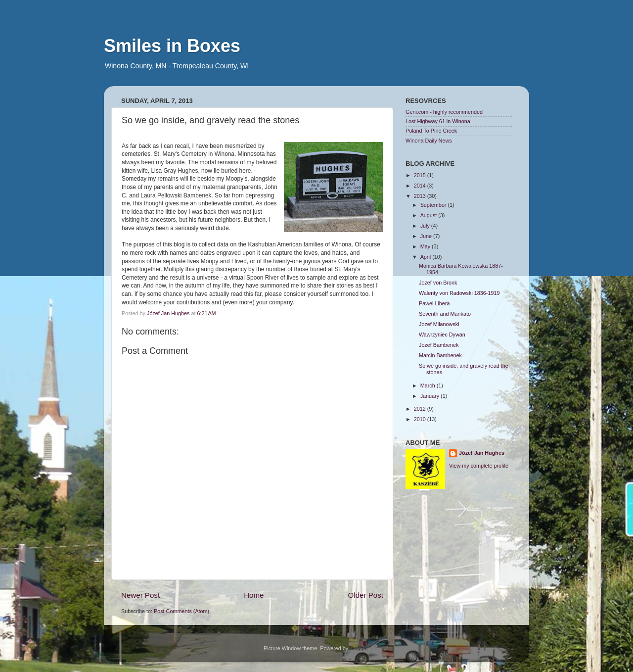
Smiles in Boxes (172, 46)
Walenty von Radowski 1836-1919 (459, 293)
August (430, 215)
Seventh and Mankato (445, 314)
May (426, 246)
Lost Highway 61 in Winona (438, 121)
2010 (421, 419)
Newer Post (140, 595)
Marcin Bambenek (440, 355)
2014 (421, 186)
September (434, 205)
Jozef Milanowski (439, 324)
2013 (421, 196)
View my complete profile (479, 466)
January (430, 396)
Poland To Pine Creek (431, 131)
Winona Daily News (429, 141)
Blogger (359, 648)
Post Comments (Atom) (181, 611)
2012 (421, 409)
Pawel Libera (434, 303)
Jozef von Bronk (438, 283)
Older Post (366, 595)
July (426, 226)
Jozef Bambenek (439, 345)
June (427, 236)
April (427, 257)
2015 (421, 175)
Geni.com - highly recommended (444, 112)
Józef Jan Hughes (482, 453)
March (429, 385)
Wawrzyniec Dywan (442, 335)
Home (254, 595)
